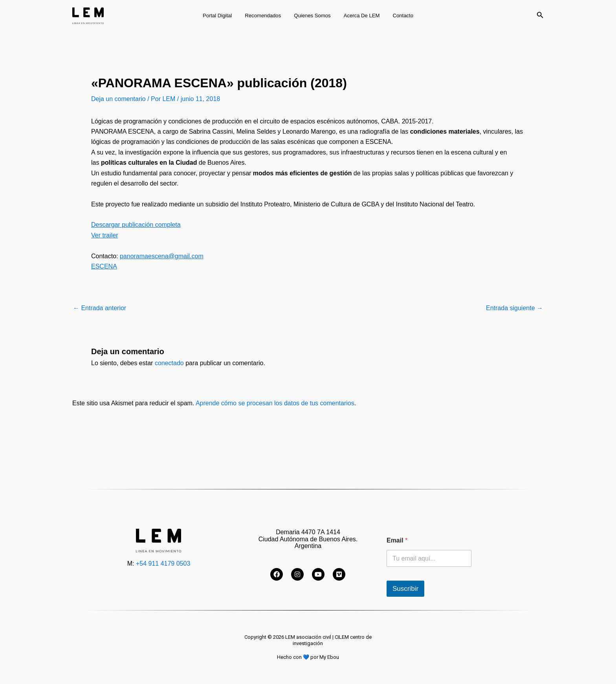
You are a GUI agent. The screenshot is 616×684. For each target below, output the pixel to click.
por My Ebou (325, 657)
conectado (169, 363)
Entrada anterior (100, 308)
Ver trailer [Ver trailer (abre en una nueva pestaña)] (104, 235)
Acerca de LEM (359, 16)
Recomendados (266, 16)
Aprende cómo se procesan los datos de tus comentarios (275, 403)
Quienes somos (312, 16)
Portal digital (223, 16)
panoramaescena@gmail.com (162, 256)
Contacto (398, 16)
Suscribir (405, 589)
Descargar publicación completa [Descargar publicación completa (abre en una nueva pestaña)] (136, 225)
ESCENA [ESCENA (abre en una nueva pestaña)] (104, 266)
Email (397, 540)
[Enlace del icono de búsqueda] (540, 16)
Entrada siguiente (514, 308)
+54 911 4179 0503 (163, 564)
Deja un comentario (118, 99)
